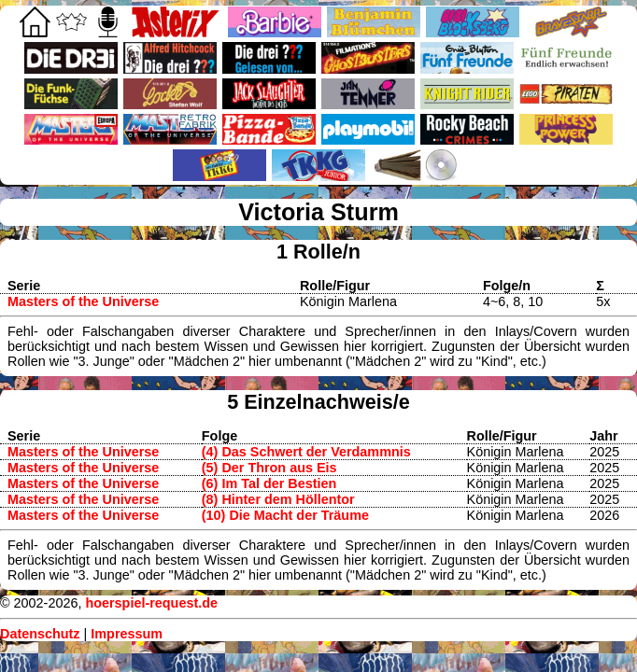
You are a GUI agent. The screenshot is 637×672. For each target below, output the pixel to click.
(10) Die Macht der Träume (285, 515)
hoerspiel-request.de (151, 603)
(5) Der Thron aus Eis (269, 468)
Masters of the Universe (83, 301)
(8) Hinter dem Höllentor (278, 499)
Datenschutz (40, 634)
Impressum (127, 634)
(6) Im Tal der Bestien (269, 483)
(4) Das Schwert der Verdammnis (306, 452)
